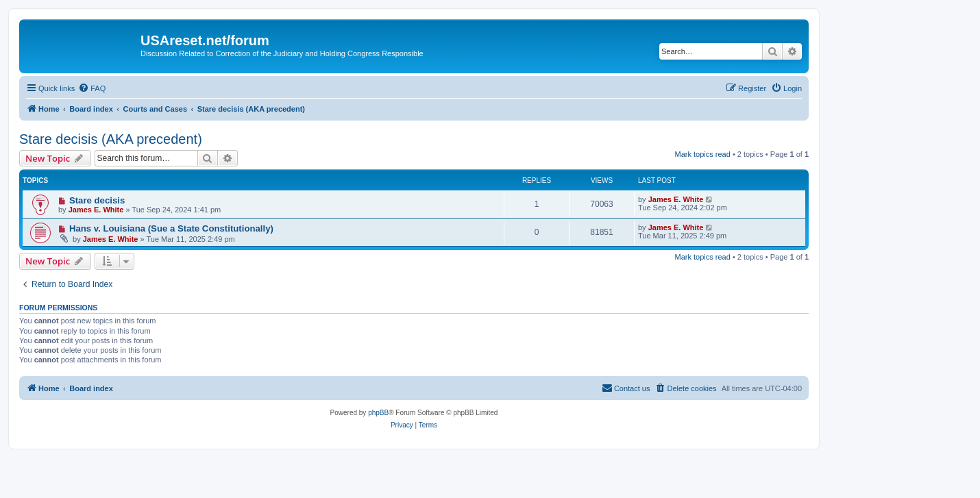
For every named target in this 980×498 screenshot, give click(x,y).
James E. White (96, 210)
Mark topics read (703, 154)
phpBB (378, 413)
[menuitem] (92, 88)
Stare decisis (97, 200)
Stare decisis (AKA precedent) (111, 139)
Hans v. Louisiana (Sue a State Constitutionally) (171, 228)
